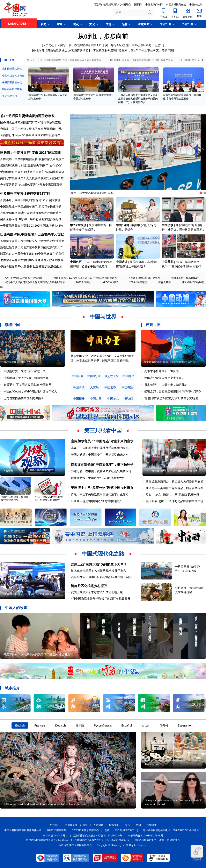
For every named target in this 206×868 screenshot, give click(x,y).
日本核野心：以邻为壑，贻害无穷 (166, 385)
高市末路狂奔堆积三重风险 (162, 371)
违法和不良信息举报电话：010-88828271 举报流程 (171, 830)
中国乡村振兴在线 (176, 5)
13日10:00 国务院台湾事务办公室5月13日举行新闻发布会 (141, 60)
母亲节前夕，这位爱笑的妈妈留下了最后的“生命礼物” (37, 655)
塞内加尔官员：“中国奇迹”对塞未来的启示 (102, 441)
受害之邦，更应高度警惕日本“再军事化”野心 (173, 391)
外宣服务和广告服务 (76, 825)
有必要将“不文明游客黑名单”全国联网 (27, 385)
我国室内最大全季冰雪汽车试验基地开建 (97, 592)
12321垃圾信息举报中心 (85, 830)
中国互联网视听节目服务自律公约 (23, 830)
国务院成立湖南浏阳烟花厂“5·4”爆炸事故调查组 (31, 122)
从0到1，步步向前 (103, 36)
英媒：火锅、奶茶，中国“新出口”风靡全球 (173, 495)
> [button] (203, 60)
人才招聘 (98, 825)
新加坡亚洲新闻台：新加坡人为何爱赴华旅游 (175, 481)
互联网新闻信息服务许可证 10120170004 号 (98, 836)
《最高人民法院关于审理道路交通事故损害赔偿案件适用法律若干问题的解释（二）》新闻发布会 (138, 99)
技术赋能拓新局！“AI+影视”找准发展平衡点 (99, 571)
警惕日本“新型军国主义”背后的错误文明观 (171, 398)
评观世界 (153, 325)
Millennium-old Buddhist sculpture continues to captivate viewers (45, 804)
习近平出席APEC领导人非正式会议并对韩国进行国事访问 (85, 278)
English (20, 725)
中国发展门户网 (154, 5)
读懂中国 (12, 325)
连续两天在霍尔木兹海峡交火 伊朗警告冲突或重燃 (32, 241)
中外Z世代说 (78, 225)
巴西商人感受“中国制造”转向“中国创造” (96, 501)
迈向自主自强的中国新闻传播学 (24, 398)
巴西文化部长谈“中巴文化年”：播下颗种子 (102, 465)
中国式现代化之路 (103, 554)
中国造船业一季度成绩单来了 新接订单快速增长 (31, 206)
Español (127, 725)
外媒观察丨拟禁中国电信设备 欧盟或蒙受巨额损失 (32, 159)
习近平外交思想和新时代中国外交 (112, 5)
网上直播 (9, 60)
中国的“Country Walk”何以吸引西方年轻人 (30, 391)
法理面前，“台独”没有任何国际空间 (26, 378)
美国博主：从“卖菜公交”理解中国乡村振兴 (102, 488)
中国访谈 (168, 225)
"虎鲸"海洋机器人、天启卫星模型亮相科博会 (28, 594)
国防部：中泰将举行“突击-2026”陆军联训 (31, 153)
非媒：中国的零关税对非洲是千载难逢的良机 (100, 448)
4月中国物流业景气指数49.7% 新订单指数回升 (101, 599)
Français (40, 725)
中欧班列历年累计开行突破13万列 (25, 194)
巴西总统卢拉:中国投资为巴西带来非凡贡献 (32, 234)
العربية (145, 725)
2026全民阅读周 (138, 282)
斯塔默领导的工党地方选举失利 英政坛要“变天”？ (32, 247)
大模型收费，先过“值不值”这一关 (25, 371)
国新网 (138, 5)
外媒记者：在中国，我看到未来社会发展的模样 (101, 471)
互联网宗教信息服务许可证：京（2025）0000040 (102, 840)
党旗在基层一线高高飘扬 (185, 278)
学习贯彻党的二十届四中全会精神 (24, 278)
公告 (127, 825)
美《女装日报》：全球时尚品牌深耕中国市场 (175, 501)
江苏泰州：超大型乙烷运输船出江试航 (95, 193)
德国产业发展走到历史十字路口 (164, 378)
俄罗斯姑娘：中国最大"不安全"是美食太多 (98, 478)
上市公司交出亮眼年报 (159, 50)
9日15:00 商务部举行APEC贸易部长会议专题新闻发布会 (71, 60)
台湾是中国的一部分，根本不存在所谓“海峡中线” (31, 129)
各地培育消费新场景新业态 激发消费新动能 (61, 50)
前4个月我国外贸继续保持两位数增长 (27, 116)
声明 (138, 825)
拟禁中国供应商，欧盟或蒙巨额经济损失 (15, 498)
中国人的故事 (16, 608)
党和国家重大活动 (12, 69)
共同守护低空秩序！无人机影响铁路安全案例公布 (32, 178)
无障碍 (197, 853)
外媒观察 (8, 471)
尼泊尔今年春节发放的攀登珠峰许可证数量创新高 (32, 260)
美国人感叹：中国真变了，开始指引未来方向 (100, 455)
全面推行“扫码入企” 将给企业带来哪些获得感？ (30, 135)
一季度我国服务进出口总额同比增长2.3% (116, 50)
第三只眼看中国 (103, 430)
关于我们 (54, 825)
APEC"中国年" (110, 282)
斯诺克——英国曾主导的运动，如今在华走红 (175, 488)
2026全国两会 (84, 282)
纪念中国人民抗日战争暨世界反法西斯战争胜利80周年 (35, 282)
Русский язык (103, 725)
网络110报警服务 (57, 830)
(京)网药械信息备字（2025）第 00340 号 (158, 840)
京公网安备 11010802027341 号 (146, 836)
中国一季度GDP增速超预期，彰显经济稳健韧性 (49, 498)
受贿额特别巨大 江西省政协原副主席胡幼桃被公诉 (32, 172)
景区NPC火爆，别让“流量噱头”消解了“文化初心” (31, 165)
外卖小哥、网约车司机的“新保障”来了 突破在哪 (30, 200)
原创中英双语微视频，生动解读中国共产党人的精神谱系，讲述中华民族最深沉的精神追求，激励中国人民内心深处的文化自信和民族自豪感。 (102, 360)
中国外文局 (196, 5)
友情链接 (152, 825)
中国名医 (76, 262)
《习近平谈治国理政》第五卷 (144, 278)
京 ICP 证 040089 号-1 (55, 836)
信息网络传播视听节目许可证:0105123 (47, 840)
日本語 (80, 725)
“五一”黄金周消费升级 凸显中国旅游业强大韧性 (171, 471)
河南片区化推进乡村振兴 (89, 586)
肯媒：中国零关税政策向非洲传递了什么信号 (100, 494)
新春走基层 (164, 282)
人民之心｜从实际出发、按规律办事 (66, 45)
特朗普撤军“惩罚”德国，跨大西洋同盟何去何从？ (171, 362)
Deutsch (60, 725)
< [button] (199, 60)
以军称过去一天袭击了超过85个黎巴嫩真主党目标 (32, 254)
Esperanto (184, 725)
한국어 (164, 725)
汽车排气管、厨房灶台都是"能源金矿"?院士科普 (102, 577)
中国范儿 (168, 262)
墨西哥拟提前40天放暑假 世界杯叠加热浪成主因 (31, 266)
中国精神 (79, 399)
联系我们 (114, 825)
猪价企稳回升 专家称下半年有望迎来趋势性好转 (31, 219)
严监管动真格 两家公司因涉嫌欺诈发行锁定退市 (31, 213)
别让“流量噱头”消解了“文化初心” (21, 362)
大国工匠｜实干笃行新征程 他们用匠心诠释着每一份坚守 (127, 45)
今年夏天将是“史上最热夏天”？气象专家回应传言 (31, 185)
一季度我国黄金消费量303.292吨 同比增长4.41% (31, 226)
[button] (203, 150)
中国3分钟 (123, 225)
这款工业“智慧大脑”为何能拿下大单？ (99, 564)
